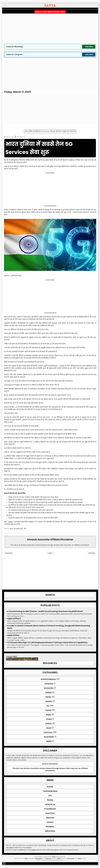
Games (48, 697)
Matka (80, 858)
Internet (48, 710)
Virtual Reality (49, 737)
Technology (19, 529)
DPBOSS (59, 858)
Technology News (50, 791)
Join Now (89, 47)
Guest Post (50, 813)
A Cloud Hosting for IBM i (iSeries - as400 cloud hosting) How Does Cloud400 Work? (45, 611)
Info (11, 529)
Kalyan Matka (71, 858)
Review (50, 800)
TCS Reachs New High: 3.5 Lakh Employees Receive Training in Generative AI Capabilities (47, 643)
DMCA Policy (50, 831)
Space (49, 728)
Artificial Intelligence (48, 679)
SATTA (54, 857)
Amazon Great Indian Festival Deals (50, 12)
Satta (10, 522)
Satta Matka (39, 858)
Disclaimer (50, 826)
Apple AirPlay (13, 635)
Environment (49, 688)
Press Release (50, 809)
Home (50, 553)
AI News (50, 787)
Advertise (50, 818)
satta (34, 850)
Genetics (49, 701)
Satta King (48, 858)
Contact (50, 822)
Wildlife (49, 741)
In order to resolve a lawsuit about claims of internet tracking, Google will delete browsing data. (48, 627)
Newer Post (9, 553)
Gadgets (49, 692)
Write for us (50, 804)
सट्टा (25, 529)
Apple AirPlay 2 (14, 619)
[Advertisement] (50, 29)
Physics (49, 719)
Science (48, 723)
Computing (49, 683)
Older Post (92, 553)
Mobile (48, 714)
